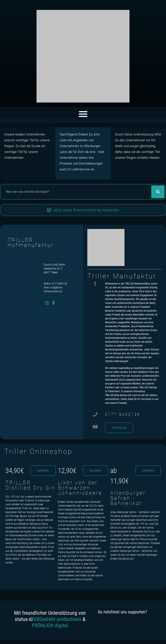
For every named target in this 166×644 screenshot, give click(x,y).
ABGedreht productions (57, 619)
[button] (83, 114)
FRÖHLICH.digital (50, 625)
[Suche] (158, 192)
